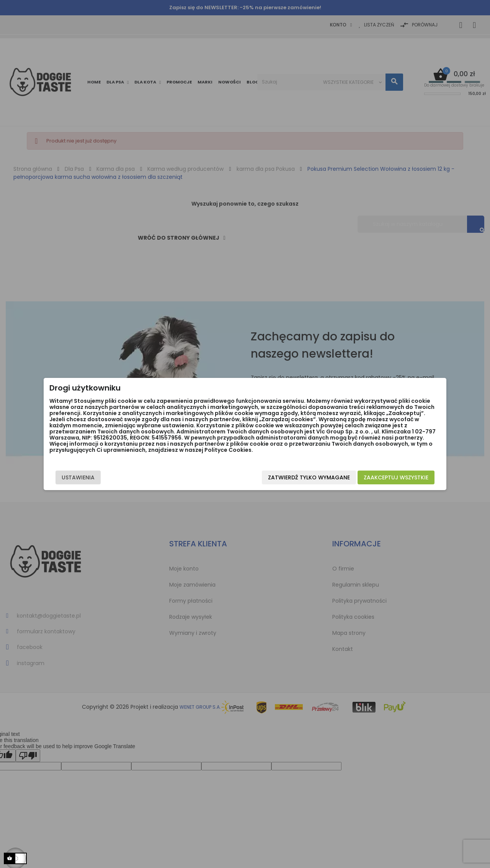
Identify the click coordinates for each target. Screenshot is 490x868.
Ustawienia (93, 481)
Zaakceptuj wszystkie (381, 481)
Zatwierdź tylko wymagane (294, 481)
